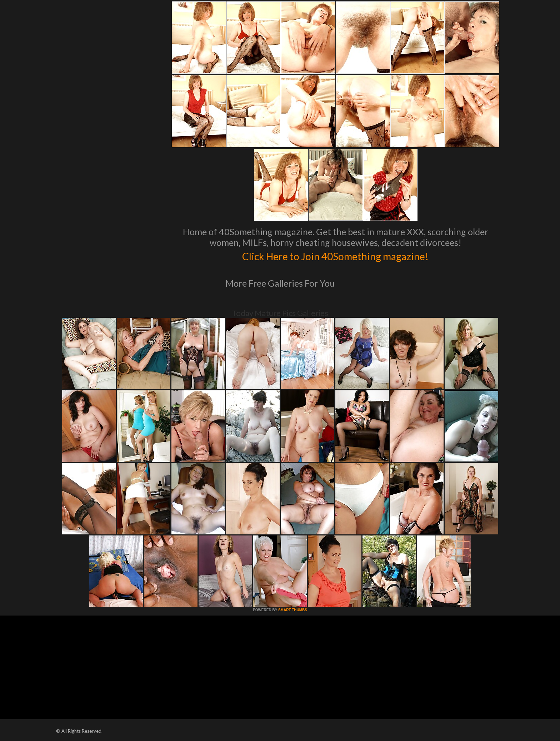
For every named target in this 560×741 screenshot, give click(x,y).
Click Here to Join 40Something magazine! (336, 255)
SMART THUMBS (293, 610)
